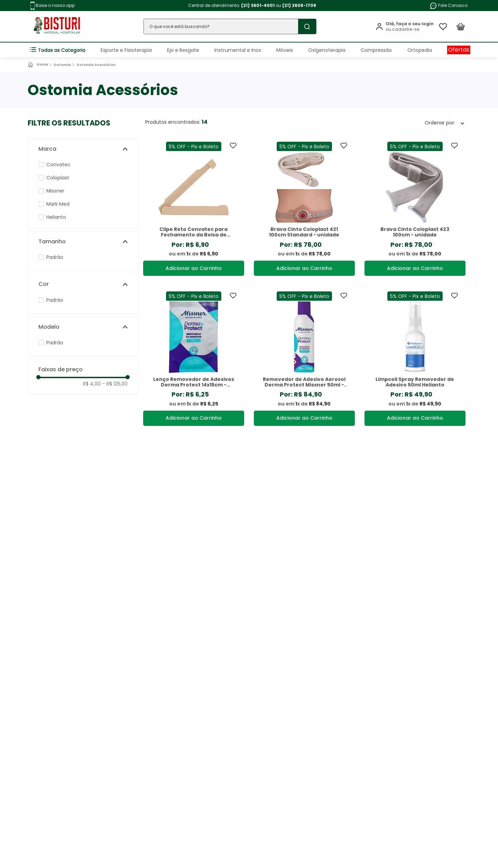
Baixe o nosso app (53, 6)
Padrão (55, 257)
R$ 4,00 (92, 384)
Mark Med (58, 204)
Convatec (58, 165)
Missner (55, 191)
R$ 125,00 (115, 384)
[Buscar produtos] (307, 26)
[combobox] (230, 26)
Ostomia (62, 65)
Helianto (56, 217)
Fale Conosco (449, 6)
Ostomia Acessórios (96, 65)
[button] (83, 149)
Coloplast (58, 178)
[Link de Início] (39, 65)
